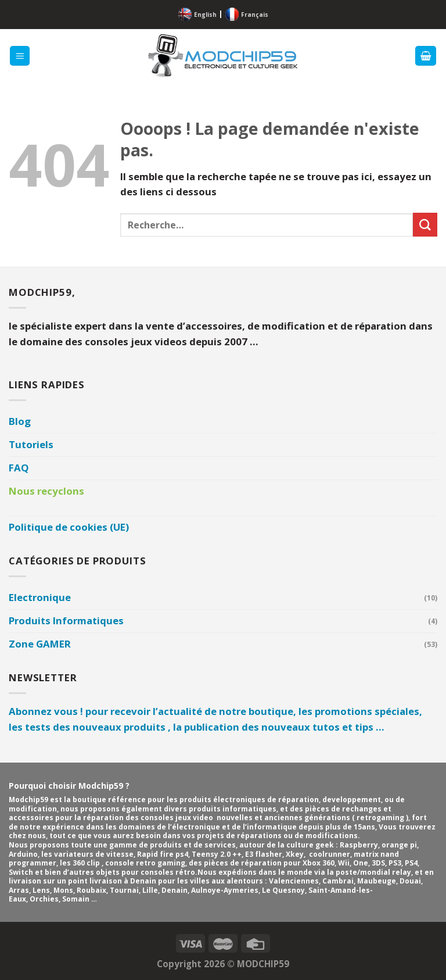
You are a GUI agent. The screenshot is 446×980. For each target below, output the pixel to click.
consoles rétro (168, 872)
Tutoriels (31, 444)
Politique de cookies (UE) (69, 527)
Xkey (295, 854)
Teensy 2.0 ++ (217, 854)
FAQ (19, 468)
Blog (20, 421)
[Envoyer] (425, 225)
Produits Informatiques (66, 620)
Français (255, 15)
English (205, 15)
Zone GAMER (40, 644)
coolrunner (330, 854)
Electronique (40, 597)
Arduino (23, 854)
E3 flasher (264, 854)
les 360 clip (81, 863)
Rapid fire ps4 (163, 854)
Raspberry (359, 845)
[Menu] (20, 56)
